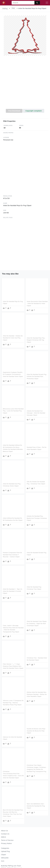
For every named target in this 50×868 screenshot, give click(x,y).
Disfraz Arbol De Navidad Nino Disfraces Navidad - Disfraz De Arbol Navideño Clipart (37, 693)
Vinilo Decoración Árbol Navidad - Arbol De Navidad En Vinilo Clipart (37, 304)
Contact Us (5, 834)
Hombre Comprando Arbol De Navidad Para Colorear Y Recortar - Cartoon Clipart (12, 554)
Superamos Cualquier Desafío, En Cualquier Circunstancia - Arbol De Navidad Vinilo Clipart (13, 374)
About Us (5, 831)
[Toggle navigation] (47, 3)
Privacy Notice (6, 843)
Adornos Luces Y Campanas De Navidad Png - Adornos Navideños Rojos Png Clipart (13, 701)
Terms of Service (7, 840)
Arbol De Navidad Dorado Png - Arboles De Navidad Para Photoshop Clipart (37, 376)
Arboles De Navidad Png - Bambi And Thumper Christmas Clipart (37, 518)
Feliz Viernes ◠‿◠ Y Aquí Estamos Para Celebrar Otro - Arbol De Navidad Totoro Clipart (13, 665)
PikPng (5, 9)
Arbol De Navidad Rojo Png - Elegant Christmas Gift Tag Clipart (36, 340)
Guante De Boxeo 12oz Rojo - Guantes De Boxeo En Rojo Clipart (36, 730)
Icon (3, 861)
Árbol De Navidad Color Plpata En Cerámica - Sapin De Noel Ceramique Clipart (37, 623)
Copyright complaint (34, 111)
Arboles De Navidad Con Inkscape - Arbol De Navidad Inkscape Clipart (36, 413)
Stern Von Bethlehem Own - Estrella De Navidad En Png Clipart (36, 804)
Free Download (14, 111)
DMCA (3, 837)
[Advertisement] (25, 83)
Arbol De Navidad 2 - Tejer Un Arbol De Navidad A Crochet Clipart (13, 590)
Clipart (3, 855)
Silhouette (5, 858)
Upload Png (5, 851)
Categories (5, 848)
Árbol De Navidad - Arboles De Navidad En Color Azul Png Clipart (13, 338)
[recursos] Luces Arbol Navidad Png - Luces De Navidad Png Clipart (13, 411)
